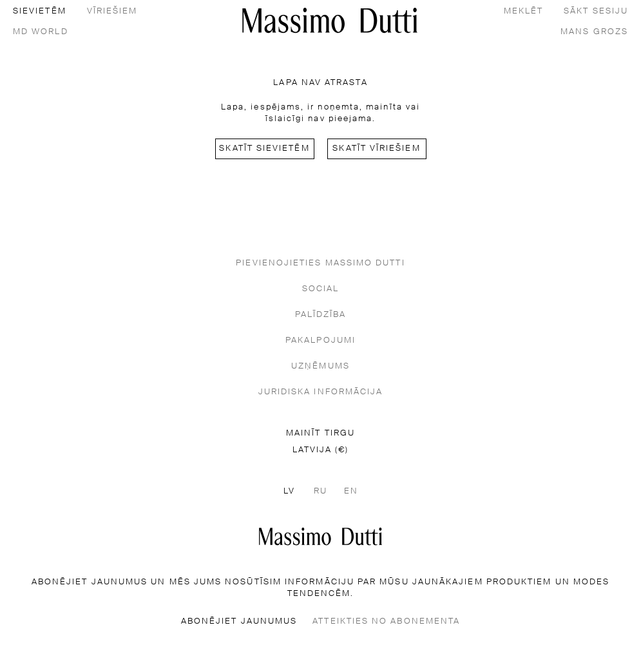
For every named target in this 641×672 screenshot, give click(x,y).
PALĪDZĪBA (321, 315)
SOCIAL (320, 289)
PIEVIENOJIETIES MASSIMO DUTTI (320, 263)
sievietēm (40, 11)
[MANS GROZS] (594, 31)
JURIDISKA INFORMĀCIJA (321, 392)
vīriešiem (112, 11)
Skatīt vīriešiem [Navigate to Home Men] (376, 149)
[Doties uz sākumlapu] (320, 536)
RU (320, 491)
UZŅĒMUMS (320, 366)
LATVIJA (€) (321, 450)
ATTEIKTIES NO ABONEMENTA (386, 621)
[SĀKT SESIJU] (596, 10)
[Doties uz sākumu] (330, 20)
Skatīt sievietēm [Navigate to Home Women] (264, 149)
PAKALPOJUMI (320, 341)
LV (289, 491)
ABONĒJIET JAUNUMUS (239, 621)
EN (351, 491)
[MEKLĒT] (523, 10)
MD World (41, 32)
